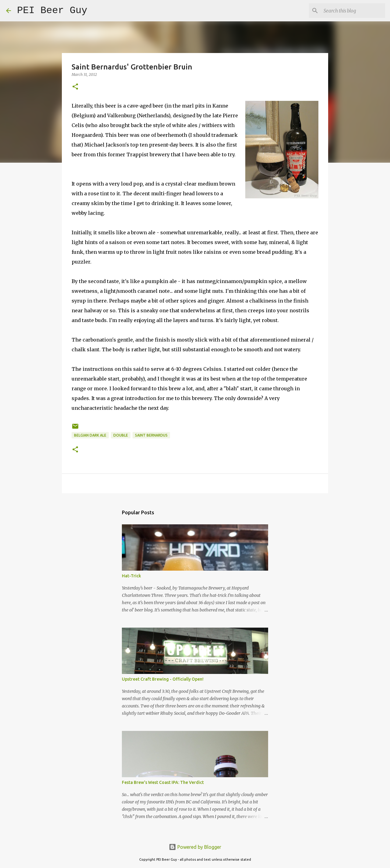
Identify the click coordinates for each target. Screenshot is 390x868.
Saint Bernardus (151, 435)
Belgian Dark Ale (90, 435)
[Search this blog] (353, 11)
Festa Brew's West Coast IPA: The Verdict (163, 782)
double (121, 435)
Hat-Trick (131, 576)
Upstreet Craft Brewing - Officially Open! (163, 679)
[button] (75, 87)
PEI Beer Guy (52, 11)
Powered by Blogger (195, 847)
